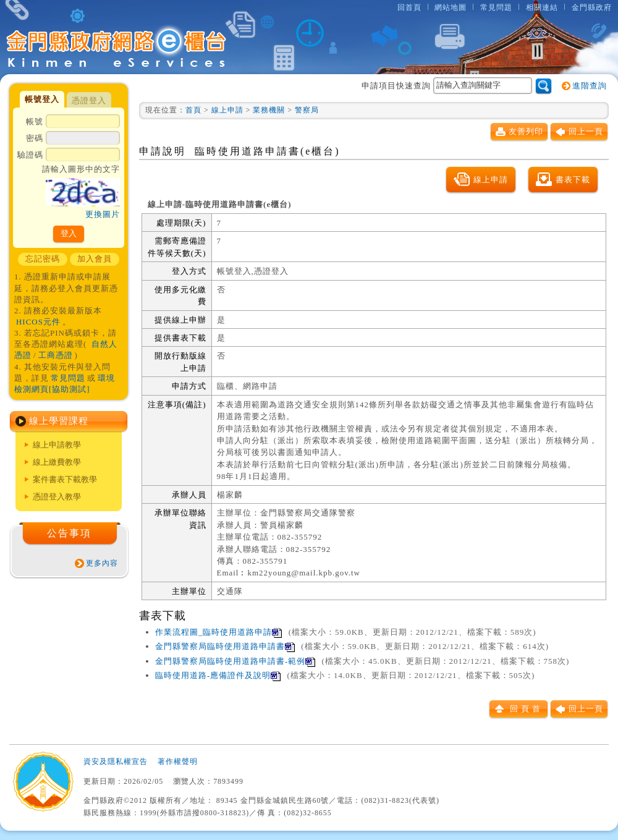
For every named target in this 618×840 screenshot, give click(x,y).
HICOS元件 (38, 322)
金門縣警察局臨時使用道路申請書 (225, 646)
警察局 (307, 110)
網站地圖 (451, 7)
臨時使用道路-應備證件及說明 (218, 675)
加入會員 (95, 259)
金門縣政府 (592, 7)
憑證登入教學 (57, 497)
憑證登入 (89, 100)
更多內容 (102, 563)
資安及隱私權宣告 (116, 762)
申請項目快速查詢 (447, 86)
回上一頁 (586, 131)
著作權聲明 (178, 762)
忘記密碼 (43, 259)
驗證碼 (69, 185)
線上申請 (227, 110)
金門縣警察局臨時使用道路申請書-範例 (235, 661)
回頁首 (527, 709)
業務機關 (269, 110)
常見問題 (496, 7)
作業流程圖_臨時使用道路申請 (218, 632)
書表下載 (573, 180)
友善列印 (526, 131)
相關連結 (542, 7)
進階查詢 (590, 86)
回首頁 (409, 7)
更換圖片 (103, 214)
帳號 (73, 122)
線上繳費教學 (57, 462)
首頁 (193, 110)
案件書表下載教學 (65, 479)
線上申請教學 (57, 445)
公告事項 (69, 533)
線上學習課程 (59, 421)
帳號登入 (42, 99)
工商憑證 (56, 355)
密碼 (73, 139)
